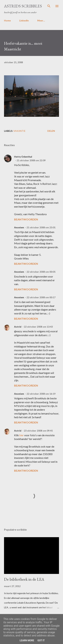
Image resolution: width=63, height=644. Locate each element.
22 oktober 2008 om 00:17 (41, 297)
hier (22, 435)
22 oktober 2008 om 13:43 (38, 327)
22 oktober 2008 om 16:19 (41, 394)
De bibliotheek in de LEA (24, 579)
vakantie (19, 131)
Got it (41, 640)
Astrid (18, 327)
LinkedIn (24, 20)
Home (7, 20)
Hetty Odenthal (23, 157)
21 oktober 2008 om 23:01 (41, 227)
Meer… (41, 20)
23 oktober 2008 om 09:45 (38, 431)
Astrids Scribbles (23, 6)
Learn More (27, 640)
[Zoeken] (49, 6)
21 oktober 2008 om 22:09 (31, 160)
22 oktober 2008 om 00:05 (41, 272)
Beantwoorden (26, 219)
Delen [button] (51, 131)
